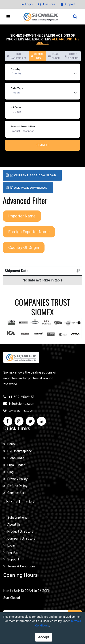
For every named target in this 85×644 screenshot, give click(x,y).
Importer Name (22, 216)
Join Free (47, 4)
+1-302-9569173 (21, 402)
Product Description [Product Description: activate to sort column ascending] (41, 273)
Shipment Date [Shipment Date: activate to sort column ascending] (12, 273)
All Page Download (29, 188)
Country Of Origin (24, 247)
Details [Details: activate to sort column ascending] (70, 276)
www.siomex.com (21, 416)
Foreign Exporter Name (29, 232)
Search (42, 145)
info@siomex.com (22, 409)
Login (27, 4)
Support (68, 4)
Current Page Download (33, 175)
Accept (44, 637)
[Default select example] (45, 74)
